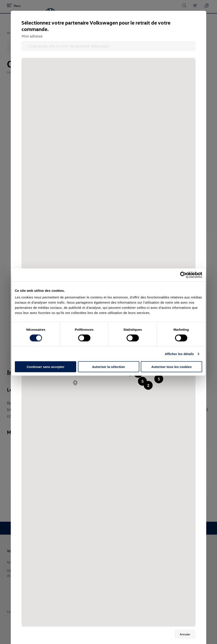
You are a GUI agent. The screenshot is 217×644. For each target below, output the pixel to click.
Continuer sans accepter (46, 367)
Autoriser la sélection (109, 367)
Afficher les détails (179, 354)
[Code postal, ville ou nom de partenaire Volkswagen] (108, 46)
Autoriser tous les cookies (172, 367)
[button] (159, 379)
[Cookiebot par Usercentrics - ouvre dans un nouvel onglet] (183, 275)
